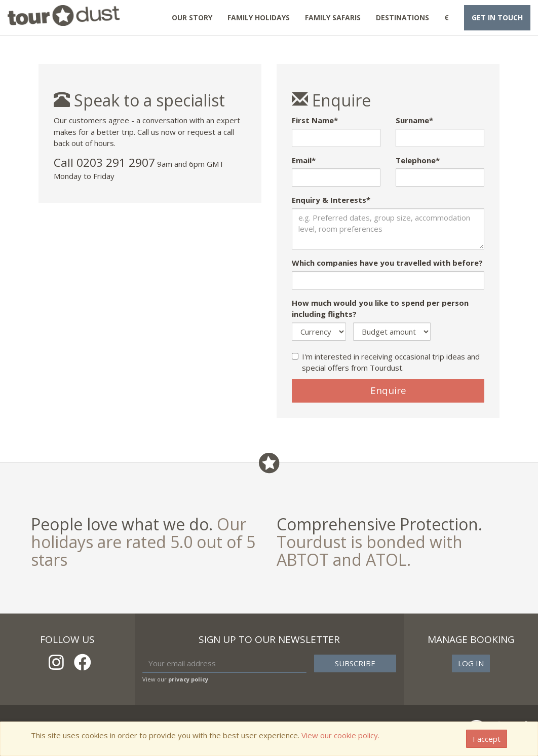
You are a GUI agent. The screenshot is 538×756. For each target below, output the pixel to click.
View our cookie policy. (340, 735)
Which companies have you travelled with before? (387, 263)
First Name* (315, 120)
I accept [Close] (487, 739)
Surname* (414, 120)
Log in (471, 663)
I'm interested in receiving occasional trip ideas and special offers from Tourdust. (386, 362)
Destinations (402, 17)
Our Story (192, 17)
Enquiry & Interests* (331, 200)
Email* (304, 160)
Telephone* (418, 160)
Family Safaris (333, 17)
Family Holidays (259, 17)
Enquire (388, 390)
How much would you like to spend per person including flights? (380, 309)
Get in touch (497, 17)
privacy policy (188, 679)
